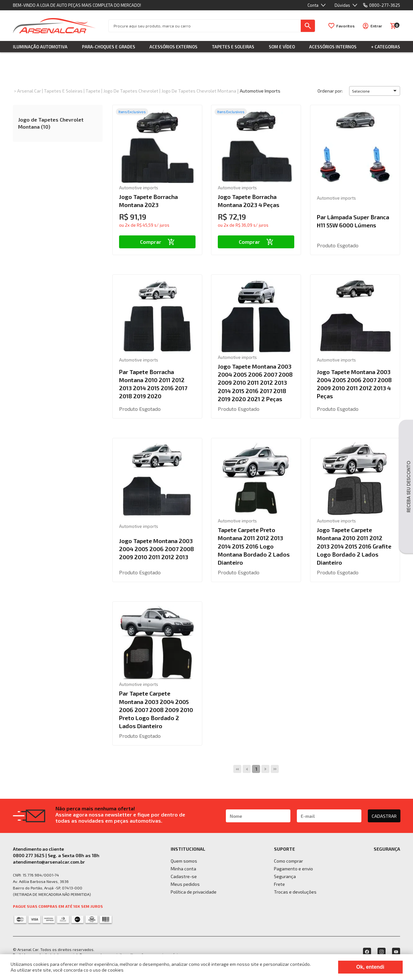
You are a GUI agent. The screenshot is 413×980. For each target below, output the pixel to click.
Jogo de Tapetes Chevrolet (131, 91)
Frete (279, 884)
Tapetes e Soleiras (233, 47)
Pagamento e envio (293, 869)
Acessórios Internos (333, 47)
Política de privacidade (194, 892)
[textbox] (205, 26)
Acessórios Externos (173, 47)
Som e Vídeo (282, 47)
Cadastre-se (184, 876)
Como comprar (288, 861)
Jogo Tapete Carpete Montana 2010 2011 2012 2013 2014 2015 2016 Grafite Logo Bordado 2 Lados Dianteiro (354, 546)
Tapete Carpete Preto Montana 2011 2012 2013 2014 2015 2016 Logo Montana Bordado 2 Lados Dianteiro (254, 546)
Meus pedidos (185, 884)
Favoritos (345, 26)
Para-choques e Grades (109, 47)
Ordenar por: (330, 91)
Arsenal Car (29, 91)
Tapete (93, 91)
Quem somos (184, 861)
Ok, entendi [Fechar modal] (370, 967)
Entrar (376, 26)
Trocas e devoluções (295, 892)
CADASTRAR (384, 816)
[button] (375, 91)
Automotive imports (260, 91)
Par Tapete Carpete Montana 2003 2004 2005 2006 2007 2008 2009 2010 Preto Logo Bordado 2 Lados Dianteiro (156, 710)
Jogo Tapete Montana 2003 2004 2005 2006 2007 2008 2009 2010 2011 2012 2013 (156, 549)
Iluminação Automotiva (40, 47)
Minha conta (183, 869)
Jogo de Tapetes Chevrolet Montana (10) (51, 123)
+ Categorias (386, 47)
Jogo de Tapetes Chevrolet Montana (199, 91)
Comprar (157, 242)
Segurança (285, 876)
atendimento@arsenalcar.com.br (49, 862)
